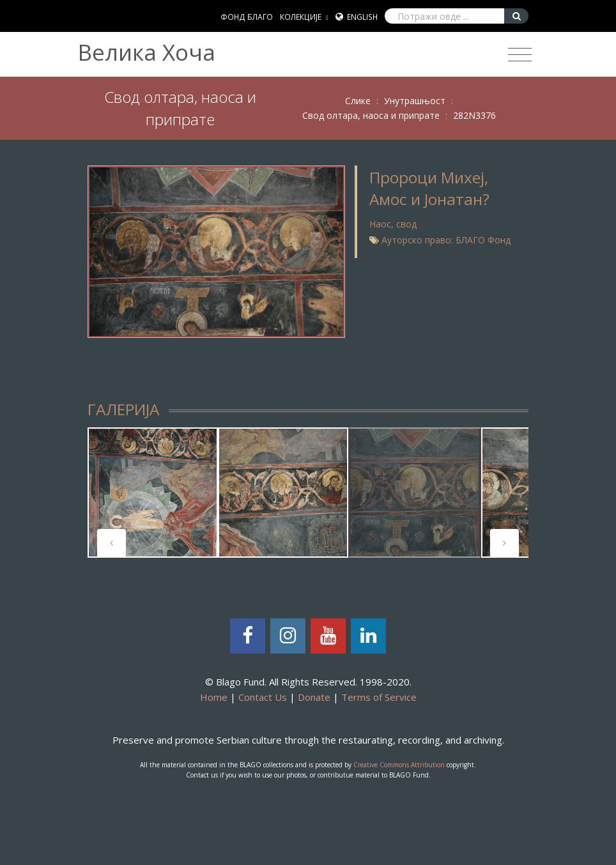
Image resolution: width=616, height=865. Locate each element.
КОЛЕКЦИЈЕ (301, 17)
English (362, 17)
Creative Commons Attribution (399, 765)
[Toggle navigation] (520, 55)
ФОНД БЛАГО (247, 17)
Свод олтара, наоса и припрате (371, 115)
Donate (314, 697)
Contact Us (263, 697)
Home (214, 697)
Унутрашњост (415, 101)
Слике (358, 101)
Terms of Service (379, 697)
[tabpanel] (153, 493)
